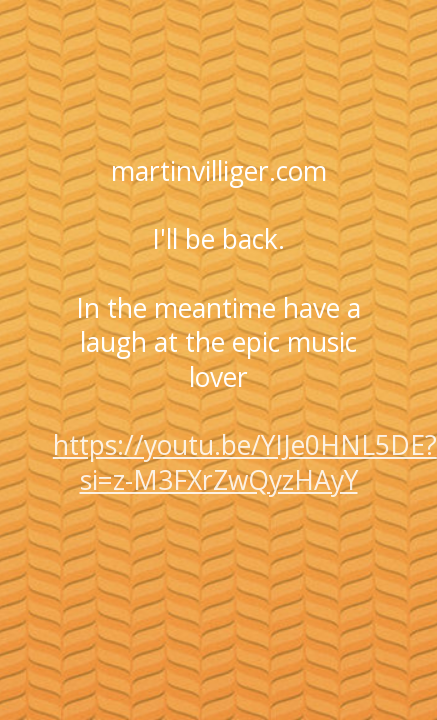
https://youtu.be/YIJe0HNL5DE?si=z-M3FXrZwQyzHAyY (245, 462)
